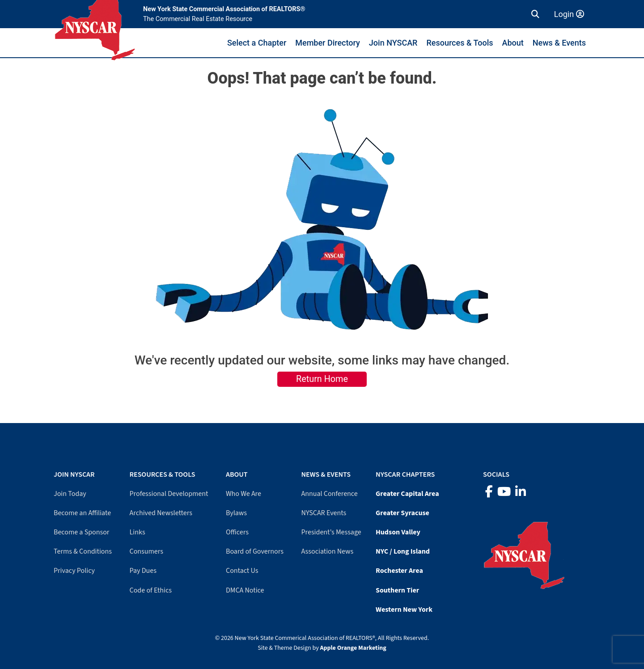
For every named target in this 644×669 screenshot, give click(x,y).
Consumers (146, 551)
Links (138, 532)
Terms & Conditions (83, 551)
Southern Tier (397, 590)
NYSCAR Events (324, 513)
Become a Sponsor (81, 532)
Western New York (404, 610)
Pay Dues (143, 571)
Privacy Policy (74, 571)
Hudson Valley (398, 532)
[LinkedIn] (521, 492)
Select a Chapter (257, 43)
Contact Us (242, 571)
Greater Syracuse (402, 513)
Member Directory (328, 43)
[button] (535, 14)
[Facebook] (489, 492)
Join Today (70, 494)
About (513, 43)
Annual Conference (330, 494)
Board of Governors (255, 551)
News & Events (559, 43)
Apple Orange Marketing (353, 648)
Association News (328, 551)
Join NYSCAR (393, 43)
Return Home (322, 379)
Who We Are (244, 494)
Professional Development (169, 494)
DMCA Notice (245, 590)
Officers (237, 532)
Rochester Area (399, 571)
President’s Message (331, 532)
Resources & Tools (460, 43)
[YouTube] (504, 492)
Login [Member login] (569, 14)
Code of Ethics (151, 590)
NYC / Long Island (403, 551)
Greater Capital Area (407, 494)
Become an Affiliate (82, 513)
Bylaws (236, 513)
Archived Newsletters (161, 513)
